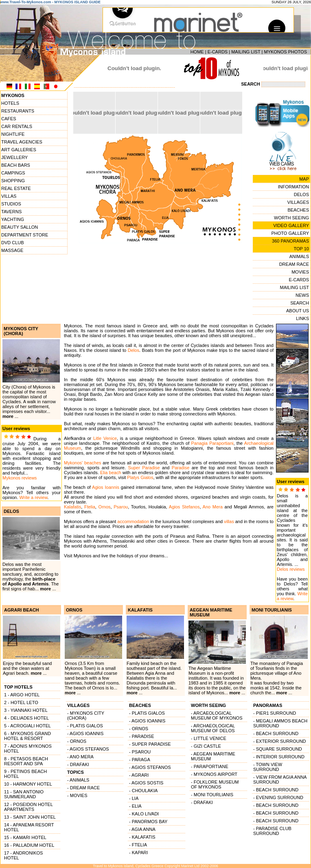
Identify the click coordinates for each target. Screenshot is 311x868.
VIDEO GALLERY (291, 225)
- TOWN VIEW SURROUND (268, 767)
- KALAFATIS (142, 837)
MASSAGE (12, 250)
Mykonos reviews (20, 478)
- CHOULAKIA (143, 791)
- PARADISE (142, 736)
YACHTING (13, 219)
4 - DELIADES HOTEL (26, 718)
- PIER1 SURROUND (275, 713)
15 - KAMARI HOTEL (25, 837)
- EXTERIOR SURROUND (280, 741)
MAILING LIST (246, 52)
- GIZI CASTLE (206, 746)
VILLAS (9, 196)
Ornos (105, 507)
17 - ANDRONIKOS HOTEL (23, 855)
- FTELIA (138, 845)
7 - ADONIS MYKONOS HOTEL (28, 749)
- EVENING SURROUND (278, 797)
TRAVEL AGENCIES (22, 142)
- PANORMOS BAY (148, 822)
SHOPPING (13, 181)
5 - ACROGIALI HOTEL (27, 726)
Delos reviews (291, 569)
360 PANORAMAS (290, 241)
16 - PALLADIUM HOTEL (29, 845)
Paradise (181, 468)
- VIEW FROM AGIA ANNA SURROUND (280, 780)
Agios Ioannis (106, 487)
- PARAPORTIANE (210, 766)
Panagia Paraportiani (212, 443)
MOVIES (300, 272)
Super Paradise (144, 468)
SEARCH (300, 303)
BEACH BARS (16, 165)
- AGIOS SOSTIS (146, 783)
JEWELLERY (14, 157)
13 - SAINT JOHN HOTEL (30, 817)
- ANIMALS (78, 780)
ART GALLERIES (19, 150)
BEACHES (298, 210)
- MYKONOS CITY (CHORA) (86, 716)
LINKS (302, 318)
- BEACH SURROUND (276, 733)
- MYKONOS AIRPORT (214, 774)
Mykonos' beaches (83, 463)
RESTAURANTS (18, 111)
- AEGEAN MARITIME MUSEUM (213, 756)
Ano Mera (213, 507)
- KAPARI (138, 853)
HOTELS (10, 103)
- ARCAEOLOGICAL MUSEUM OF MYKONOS (217, 716)
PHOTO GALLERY (290, 233)
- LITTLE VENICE (209, 738)
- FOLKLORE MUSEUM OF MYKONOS (215, 784)
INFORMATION (293, 187)
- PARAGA (140, 760)
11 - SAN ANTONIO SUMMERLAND (24, 794)
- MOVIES (77, 795)
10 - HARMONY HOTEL (28, 784)
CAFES (9, 119)
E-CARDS (218, 52)
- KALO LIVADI (144, 814)
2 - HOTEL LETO (21, 702)
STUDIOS (11, 204)
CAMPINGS (13, 173)
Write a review (34, 497)
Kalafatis (72, 507)
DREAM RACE (294, 264)
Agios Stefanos (184, 507)
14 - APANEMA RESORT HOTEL (29, 827)
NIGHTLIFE (13, 134)
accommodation (133, 521)
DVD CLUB (13, 243)
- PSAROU (140, 752)
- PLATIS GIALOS (85, 726)
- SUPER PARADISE (150, 744)
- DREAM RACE (83, 788)
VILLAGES (298, 202)
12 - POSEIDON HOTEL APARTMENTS (28, 807)
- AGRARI (139, 775)
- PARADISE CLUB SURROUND (272, 831)
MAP (304, 179)
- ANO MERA (80, 757)
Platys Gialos (140, 477)
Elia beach (111, 473)
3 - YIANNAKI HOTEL (26, 710)
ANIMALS (299, 256)
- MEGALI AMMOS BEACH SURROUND (280, 723)
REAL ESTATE (16, 188)
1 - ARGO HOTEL (22, 695)
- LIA (134, 798)
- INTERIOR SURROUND (279, 757)
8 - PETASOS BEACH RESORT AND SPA (26, 761)
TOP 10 (301, 249)
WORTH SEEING (291, 218)
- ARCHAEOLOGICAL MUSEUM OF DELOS (213, 728)
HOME (197, 52)
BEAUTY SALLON (20, 227)
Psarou (121, 507)
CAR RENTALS (17, 126)
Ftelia (90, 507)
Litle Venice (105, 438)
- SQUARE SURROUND (278, 749)
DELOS (301, 194)
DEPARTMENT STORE (25, 235)
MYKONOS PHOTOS (285, 52)
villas (229, 521)
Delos (134, 350)
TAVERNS (11, 212)
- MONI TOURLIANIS (212, 795)
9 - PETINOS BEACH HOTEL (25, 774)
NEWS (302, 295)
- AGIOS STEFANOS (88, 749)
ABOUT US (298, 311)
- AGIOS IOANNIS (85, 733)
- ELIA (135, 806)
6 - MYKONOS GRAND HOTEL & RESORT (27, 736)
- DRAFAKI (78, 764)
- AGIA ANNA (142, 829)
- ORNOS (77, 741)
